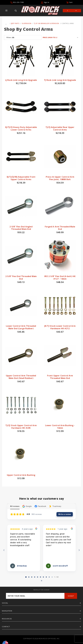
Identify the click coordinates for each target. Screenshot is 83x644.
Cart (71, 2)
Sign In (47, 2)
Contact (6, 627)
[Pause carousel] (42, 581)
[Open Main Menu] (7, 11)
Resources (7, 619)
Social (5, 603)
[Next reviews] (79, 550)
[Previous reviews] (4, 550)
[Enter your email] (35, 596)
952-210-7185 (18, 2)
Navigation (7, 611)
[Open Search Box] (16, 11)
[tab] (26, 577)
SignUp (71, 596)
